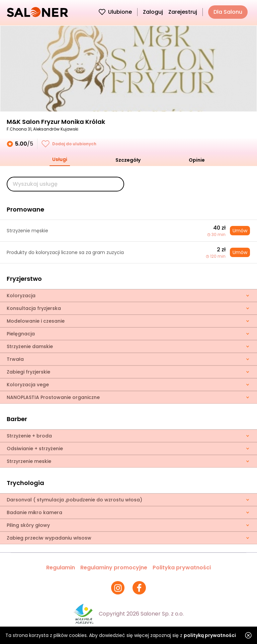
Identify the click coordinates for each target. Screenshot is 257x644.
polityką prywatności (210, 635)
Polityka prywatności (182, 568)
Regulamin (61, 568)
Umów (240, 231)
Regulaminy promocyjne (114, 568)
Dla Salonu (228, 12)
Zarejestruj (183, 12)
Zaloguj (153, 12)
